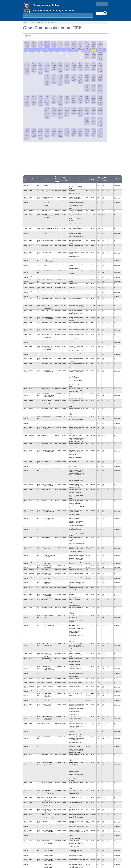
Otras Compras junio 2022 (87, 99)
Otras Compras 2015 (50, 22)
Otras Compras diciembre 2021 (47, 100)
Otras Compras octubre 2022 (54, 112)
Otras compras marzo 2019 (87, 45)
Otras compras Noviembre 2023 (40, 134)
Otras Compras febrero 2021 (80, 79)
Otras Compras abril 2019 (94, 45)
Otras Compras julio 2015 (61, 50)
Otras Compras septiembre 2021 (27, 101)
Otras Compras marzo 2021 (87, 78)
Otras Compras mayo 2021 (100, 78)
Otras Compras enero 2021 (74, 78)
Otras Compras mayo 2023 (100, 111)
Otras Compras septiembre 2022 (47, 113)
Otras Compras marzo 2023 (87, 111)
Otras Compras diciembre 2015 (94, 50)
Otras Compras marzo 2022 (67, 99)
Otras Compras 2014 (40, 44)
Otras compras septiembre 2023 (27, 134)
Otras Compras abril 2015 (41, 50)
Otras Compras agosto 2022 (100, 100)
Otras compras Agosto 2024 (100, 133)
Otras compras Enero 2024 (54, 132)
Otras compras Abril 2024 (74, 132)
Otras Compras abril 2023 (94, 111)
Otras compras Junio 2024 (87, 132)
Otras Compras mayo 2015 (48, 50)
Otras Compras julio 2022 (94, 99)
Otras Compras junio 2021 (87, 88)
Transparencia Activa (46, 5)
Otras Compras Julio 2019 (94, 55)
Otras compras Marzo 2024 (67, 132)
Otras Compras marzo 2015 (35, 50)
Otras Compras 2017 (60, 44)
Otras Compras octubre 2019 (34, 68)
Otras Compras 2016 (54, 44)
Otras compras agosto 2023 (100, 122)
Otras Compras (35, 22)
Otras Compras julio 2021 (94, 88)
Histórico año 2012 (27, 44)
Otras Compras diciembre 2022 (67, 112)
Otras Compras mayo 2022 (80, 99)
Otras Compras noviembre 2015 (87, 50)
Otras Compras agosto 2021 (100, 89)
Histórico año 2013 (34, 44)
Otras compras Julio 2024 (94, 132)
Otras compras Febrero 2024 (60, 133)
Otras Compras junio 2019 (87, 55)
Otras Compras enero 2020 (54, 67)
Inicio (26, 22)
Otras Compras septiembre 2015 (74, 50)
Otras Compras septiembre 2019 (27, 68)
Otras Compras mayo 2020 (80, 67)
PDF (108, 184)
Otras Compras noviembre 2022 (60, 113)
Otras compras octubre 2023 (34, 133)
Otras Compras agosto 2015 (67, 50)
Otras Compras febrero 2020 (60, 68)
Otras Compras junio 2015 (54, 50)
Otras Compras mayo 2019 (100, 45)
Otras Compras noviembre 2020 (60, 80)
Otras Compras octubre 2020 (54, 79)
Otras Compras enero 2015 (28, 50)
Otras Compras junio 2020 (87, 67)
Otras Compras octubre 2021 (34, 100)
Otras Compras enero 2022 (54, 99)
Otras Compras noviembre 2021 (40, 101)
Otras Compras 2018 (67, 44)
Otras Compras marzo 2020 (67, 67)
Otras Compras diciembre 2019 (47, 68)
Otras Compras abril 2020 (74, 67)
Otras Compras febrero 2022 (60, 100)
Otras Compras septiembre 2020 (47, 80)
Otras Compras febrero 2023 (80, 112)
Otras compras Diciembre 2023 (47, 133)
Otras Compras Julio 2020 (94, 67)
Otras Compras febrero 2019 (80, 46)
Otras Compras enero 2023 (74, 111)
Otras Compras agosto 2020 (100, 68)
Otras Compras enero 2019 (74, 45)
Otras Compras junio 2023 (87, 121)
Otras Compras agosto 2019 (100, 56)
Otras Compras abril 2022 (74, 99)
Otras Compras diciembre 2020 (67, 79)
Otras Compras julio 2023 (94, 121)
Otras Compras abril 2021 (94, 78)
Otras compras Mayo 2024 (80, 132)
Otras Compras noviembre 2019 (40, 68)
